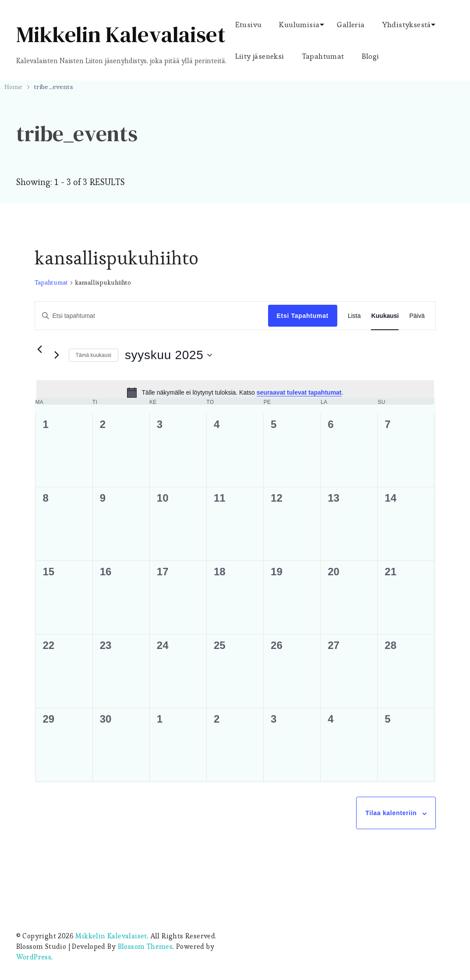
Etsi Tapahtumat (303, 316)
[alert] (235, 392)
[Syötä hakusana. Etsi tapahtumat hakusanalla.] (152, 316)
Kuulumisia (299, 25)
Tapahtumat (323, 56)
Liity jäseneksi (260, 56)
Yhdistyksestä (407, 25)
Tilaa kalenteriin (391, 813)
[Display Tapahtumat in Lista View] (354, 316)
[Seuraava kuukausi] (57, 355)
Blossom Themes (145, 946)
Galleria (351, 25)
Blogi (371, 56)
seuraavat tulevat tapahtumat (299, 392)
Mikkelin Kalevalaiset (121, 34)
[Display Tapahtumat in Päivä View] (417, 316)
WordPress (34, 957)
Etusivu (249, 25)
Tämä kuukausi (94, 355)
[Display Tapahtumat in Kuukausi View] (385, 316)
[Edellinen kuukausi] (40, 349)
